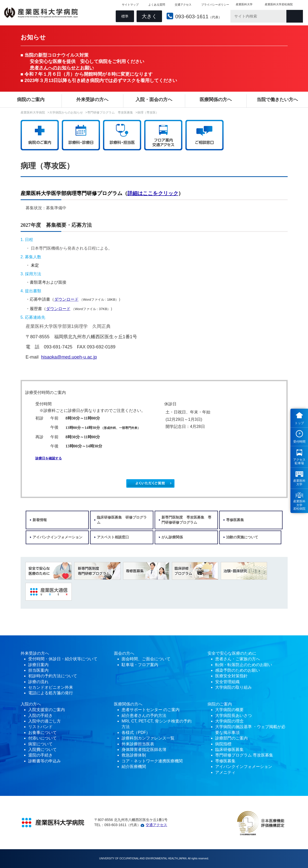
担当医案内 (38, 670)
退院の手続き (40, 755)
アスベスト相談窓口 (113, 537)
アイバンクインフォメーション (57, 537)
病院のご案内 (31, 100)
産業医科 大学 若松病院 (299, 505)
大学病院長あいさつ (233, 716)
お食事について (42, 733)
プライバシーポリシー (214, 5)
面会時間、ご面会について (146, 659)
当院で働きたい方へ (277, 100)
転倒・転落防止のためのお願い (244, 665)
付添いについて (42, 738)
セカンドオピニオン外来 (51, 687)
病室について (40, 744)
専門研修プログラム (244, 755)
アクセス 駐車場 (299, 461)
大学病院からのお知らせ (66, 112)
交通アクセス (182, 5)
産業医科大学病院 (33, 112)
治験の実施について (242, 537)
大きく (148, 17)
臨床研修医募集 (229, 750)
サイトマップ (129, 5)
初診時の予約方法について (53, 676)
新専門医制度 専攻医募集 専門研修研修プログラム (186, 520)
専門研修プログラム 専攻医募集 (110, 112)
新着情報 (40, 520)
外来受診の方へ (92, 100)
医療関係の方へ (216, 100)
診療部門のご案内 (231, 738)
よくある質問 (156, 5)
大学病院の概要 (229, 710)
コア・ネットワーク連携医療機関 (152, 761)
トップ (299, 423)
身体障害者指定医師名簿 (144, 750)
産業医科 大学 (299, 483)
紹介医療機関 (134, 767)
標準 (124, 17)
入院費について (42, 750)
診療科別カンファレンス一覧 (148, 738)
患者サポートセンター (142, 710)
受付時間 (299, 442)
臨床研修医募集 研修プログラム (122, 520)
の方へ (128, 653)
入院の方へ (31, 704)
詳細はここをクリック (153, 193)
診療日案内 (38, 665)
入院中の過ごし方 (45, 721)
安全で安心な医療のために (232, 653)
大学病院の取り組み (233, 687)
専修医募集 (235, 520)
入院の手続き (40, 716)
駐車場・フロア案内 (140, 665)
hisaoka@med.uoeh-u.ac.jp (69, 357)
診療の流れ (38, 682)
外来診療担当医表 (138, 744)
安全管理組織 (227, 682)
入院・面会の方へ (154, 100)
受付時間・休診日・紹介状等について (63, 659)
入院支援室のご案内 (47, 710)
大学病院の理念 (229, 721)
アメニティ (225, 772)
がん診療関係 (172, 537)
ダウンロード (66, 299)
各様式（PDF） (136, 733)
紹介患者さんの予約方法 (144, 716)
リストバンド (40, 727)
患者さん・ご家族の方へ (238, 659)
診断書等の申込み (45, 761)
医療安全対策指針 (231, 676)
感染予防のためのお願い (238, 670)
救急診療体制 (134, 755)
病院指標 (223, 744)
